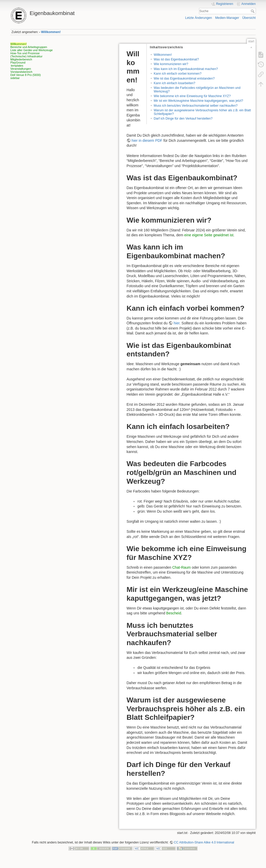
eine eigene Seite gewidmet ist (209, 235)
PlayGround (18, 62)
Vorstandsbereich (21, 72)
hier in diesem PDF (147, 140)
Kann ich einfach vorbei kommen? (178, 74)
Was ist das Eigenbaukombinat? (176, 59)
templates (17, 66)
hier (177, 323)
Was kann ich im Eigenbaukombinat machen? (186, 69)
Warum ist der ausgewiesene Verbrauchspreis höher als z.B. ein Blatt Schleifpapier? (202, 112)
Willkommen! (51, 32)
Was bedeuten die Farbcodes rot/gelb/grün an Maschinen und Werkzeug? (197, 89)
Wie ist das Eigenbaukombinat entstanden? (184, 79)
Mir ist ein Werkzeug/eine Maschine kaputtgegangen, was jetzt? (198, 101)
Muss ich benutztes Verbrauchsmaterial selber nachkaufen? (196, 106)
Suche (253, 11)
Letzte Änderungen (199, 18)
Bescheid (174, 613)
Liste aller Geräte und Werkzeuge (32, 50)
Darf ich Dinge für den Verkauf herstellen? (183, 119)
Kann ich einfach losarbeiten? (175, 83)
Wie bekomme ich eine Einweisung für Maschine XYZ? (192, 96)
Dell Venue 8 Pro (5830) (25, 75)
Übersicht (249, 18)
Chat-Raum (182, 567)
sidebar (15, 78)
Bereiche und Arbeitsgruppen (29, 47)
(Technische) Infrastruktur (26, 56)
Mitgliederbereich (21, 59)
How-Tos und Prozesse (25, 53)
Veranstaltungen (21, 69)
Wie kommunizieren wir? (171, 64)
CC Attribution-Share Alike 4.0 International (204, 842)
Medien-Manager (227, 18)
